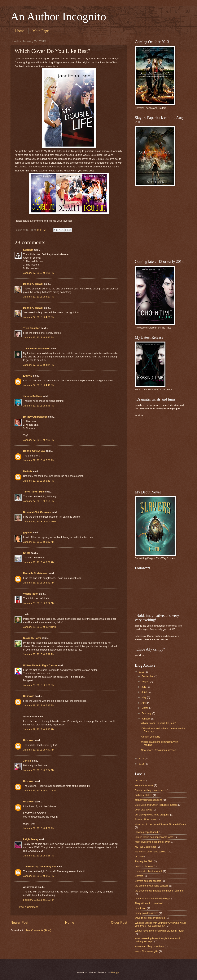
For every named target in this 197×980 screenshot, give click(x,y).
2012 (142, 758)
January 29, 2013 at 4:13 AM (39, 729)
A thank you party (151, 737)
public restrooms (144, 866)
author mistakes (144, 795)
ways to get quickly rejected (150, 918)
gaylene (28, 532)
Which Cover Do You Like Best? (158, 723)
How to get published (146, 832)
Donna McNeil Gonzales (37, 512)
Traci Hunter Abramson (37, 349)
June (145, 692)
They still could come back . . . (151, 903)
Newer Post (19, 923)
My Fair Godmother (145, 847)
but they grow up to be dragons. (152, 815)
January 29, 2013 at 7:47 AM (39, 750)
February (147, 713)
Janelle (27, 761)
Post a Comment (28, 907)
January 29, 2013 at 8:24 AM (39, 770)
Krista (27, 553)
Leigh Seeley (31, 839)
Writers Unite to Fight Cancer (40, 665)
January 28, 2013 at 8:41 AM (39, 583)
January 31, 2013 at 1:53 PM (39, 876)
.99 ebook (140, 780)
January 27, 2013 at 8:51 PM (39, 481)
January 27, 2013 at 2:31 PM (39, 273)
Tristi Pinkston (32, 328)
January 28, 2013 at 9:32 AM (39, 603)
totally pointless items (147, 913)
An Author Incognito (58, 16)
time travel (140, 908)
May (144, 697)
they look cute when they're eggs (153, 898)
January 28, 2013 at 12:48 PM (39, 627)
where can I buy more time (149, 946)
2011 (142, 764)
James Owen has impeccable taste (154, 837)
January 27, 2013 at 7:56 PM (39, 460)
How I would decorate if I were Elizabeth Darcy (160, 824)
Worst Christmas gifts (147, 951)
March (145, 708)
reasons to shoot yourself (149, 871)
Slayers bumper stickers (148, 881)
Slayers (139, 876)
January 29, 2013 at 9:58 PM (39, 856)
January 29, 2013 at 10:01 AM (39, 790)
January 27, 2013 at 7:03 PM (39, 440)
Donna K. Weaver (33, 284)
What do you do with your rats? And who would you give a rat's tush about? (160, 924)
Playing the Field (144, 861)
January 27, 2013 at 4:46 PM (39, 385)
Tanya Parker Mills (34, 492)
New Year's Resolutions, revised (159, 750)
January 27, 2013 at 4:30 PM (39, 317)
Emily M (28, 376)
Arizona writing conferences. (150, 790)
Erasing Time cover (145, 819)
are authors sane (144, 785)
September (148, 676)
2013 (142, 672)
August (146, 681)
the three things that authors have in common (160, 891)
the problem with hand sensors (152, 886)
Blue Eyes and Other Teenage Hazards (156, 805)
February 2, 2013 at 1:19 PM (39, 900)
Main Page (41, 31)
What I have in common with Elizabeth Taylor (159, 931)
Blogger (116, 972)
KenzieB (28, 250)
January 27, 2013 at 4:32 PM (39, 337)
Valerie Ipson (31, 594)
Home (20, 31)
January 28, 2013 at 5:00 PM (39, 685)
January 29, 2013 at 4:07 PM (39, 828)
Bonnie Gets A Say (34, 451)
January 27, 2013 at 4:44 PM (39, 365)
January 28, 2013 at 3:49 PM (39, 654)
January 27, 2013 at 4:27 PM (39, 297)
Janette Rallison (33, 396)
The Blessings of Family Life (40, 867)
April (144, 703)
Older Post (119, 923)
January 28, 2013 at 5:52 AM (39, 542)
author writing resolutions (149, 800)
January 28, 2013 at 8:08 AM (39, 562)
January (146, 719)
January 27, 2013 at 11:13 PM (39, 522)
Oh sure (139, 857)
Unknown (29, 696)
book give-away (143, 810)
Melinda (28, 471)
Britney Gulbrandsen (35, 417)
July (144, 687)
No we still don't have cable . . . (152, 852)
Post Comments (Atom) (38, 930)
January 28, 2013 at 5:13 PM (39, 705)
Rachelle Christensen (36, 573)
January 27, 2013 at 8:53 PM (39, 501)
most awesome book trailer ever (152, 842)
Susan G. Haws (32, 638)
